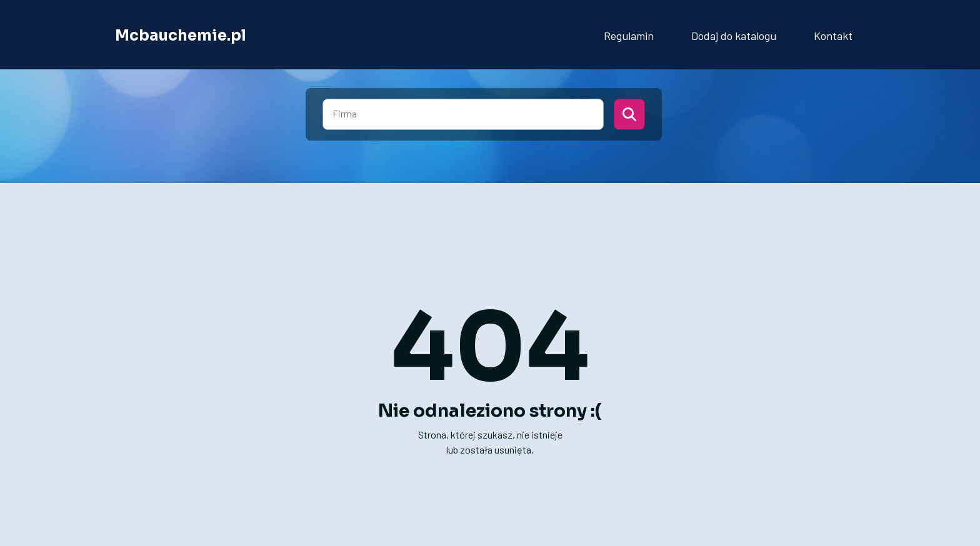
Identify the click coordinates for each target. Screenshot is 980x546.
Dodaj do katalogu (734, 36)
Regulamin (629, 36)
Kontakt (833, 36)
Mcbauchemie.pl (181, 36)
